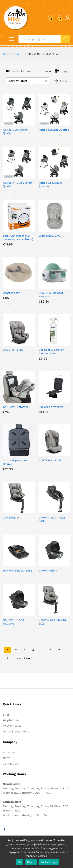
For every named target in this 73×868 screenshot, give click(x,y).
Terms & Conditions (16, 731)
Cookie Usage (49, 862)
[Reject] (68, 852)
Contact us (10, 764)
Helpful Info (11, 720)
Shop (6, 715)
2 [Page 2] (16, 650)
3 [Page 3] (25, 650)
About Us (9, 752)
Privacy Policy (12, 726)
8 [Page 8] (7, 658)
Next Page (25, 658)
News (7, 758)
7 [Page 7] (59, 650)
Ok (20, 862)
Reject (31, 862)
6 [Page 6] (51, 650)
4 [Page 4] (33, 650)
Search (65, 39)
